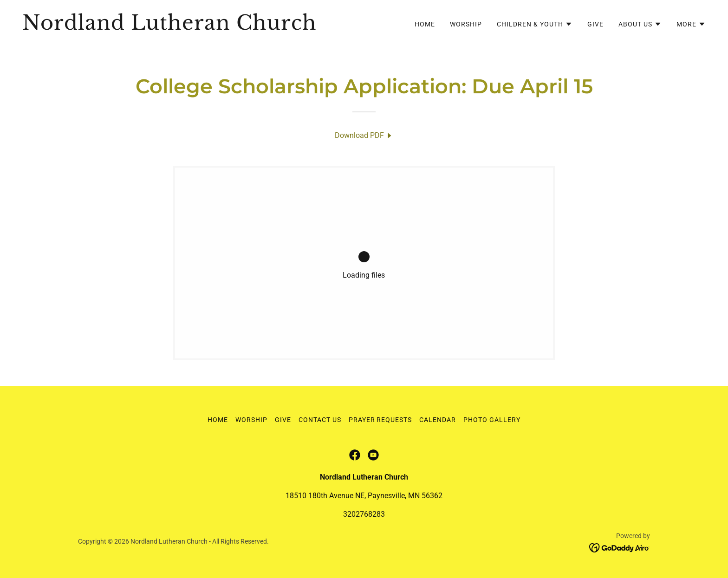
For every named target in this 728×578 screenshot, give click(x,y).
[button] (535, 24)
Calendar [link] (438, 420)
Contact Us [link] (320, 420)
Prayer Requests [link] (380, 420)
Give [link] (595, 24)
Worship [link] (466, 24)
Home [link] (425, 24)
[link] (189, 27)
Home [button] (218, 420)
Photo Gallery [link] (492, 420)
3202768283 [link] (364, 514)
